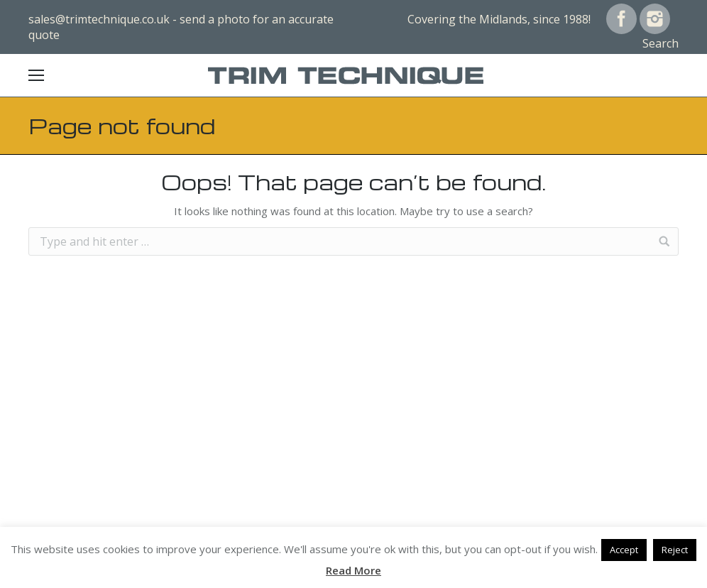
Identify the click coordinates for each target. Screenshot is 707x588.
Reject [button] (675, 550)
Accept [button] (624, 550)
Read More (353, 570)
